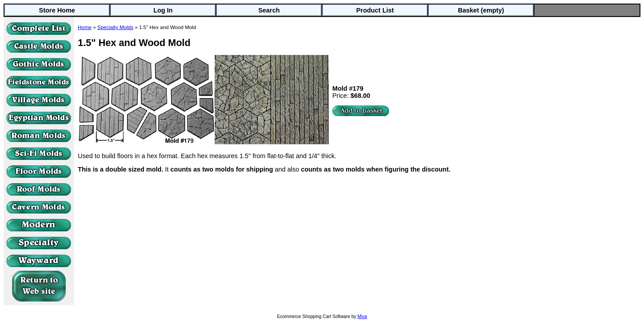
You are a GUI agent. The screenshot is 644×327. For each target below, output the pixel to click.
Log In (163, 10)
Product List (375, 10)
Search (269, 10)
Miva (362, 317)
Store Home (57, 10)
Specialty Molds (116, 27)
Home (85, 27)
